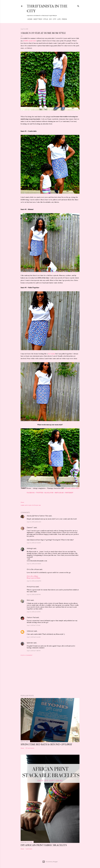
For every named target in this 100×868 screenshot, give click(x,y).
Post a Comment (27, 655)
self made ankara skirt (72, 488)
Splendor (30, 643)
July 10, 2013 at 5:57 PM (34, 594)
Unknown (30, 631)
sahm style (28, 505)
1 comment (29, 849)
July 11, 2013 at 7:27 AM (34, 625)
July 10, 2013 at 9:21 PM (34, 612)
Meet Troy (37, 19)
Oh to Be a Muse (33, 569)
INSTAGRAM (59, 493)
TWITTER (40, 493)
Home (29, 19)
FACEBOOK (31, 493)
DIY (50, 19)
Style (45, 19)
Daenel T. (30, 528)
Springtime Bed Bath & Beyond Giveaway (46, 744)
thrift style (35, 505)
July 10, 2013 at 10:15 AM (34, 564)
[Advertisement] (50, 675)
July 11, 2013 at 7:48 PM (34, 651)
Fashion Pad (31, 617)
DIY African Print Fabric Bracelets (44, 845)
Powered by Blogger (50, 862)
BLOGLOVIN (49, 493)
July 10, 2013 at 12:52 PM (34, 581)
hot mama (52, 354)
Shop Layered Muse (34, 578)
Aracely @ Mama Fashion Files (38, 516)
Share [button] (22, 502)
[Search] (78, 6)
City (54, 19)
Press (64, 19)
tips (40, 505)
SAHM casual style (30, 41)
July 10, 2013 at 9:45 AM (34, 543)
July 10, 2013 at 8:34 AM (34, 522)
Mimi (29, 600)
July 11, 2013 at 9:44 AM (34, 637)
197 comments (30, 748)
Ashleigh (30, 548)
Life (58, 19)
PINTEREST (69, 493)
